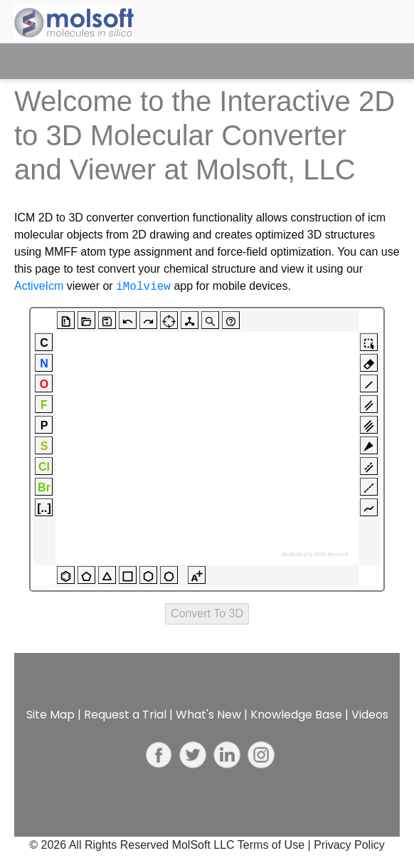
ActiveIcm (39, 287)
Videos (370, 715)
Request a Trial (125, 715)
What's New (208, 715)
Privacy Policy (349, 845)
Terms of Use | (276, 845)
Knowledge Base (296, 715)
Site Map (51, 715)
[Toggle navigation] (376, 61)
